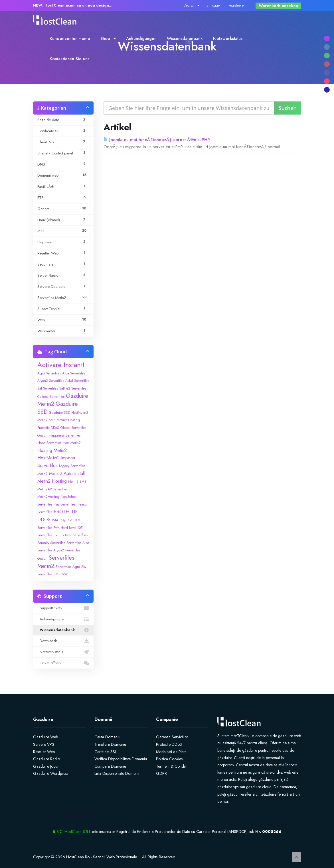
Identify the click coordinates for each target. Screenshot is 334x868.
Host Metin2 (72, 443)
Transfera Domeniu (110, 744)
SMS (57, 574)
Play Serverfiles (64, 504)
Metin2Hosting (48, 497)
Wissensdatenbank (185, 38)
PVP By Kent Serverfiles (71, 535)
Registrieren (237, 5)
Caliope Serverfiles (51, 397)
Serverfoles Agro (68, 567)
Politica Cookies (169, 759)
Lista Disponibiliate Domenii (117, 773)
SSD (65, 574)
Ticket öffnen (63, 663)
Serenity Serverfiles (51, 543)
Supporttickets (63, 608)
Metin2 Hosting (52, 481)
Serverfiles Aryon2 (51, 550)
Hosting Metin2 (52, 450)
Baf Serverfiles (48, 388)
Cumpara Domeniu (110, 766)
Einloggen (214, 5)
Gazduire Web (45, 737)
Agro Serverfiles (49, 373)
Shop (108, 38)
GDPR (161, 773)
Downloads (63, 641)
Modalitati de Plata (171, 752)
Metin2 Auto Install (67, 473)
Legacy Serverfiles (72, 466)
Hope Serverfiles (49, 443)
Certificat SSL (106, 752)
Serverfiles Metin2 (56, 562)
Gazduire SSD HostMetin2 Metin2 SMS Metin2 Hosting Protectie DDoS (63, 420)
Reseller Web (44, 752)
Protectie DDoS (169, 744)
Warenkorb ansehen (278, 6)
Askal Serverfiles (77, 381)
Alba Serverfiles (74, 373)
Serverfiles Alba (78, 543)
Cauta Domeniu (107, 737)
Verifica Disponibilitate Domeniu (121, 759)
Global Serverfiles (73, 428)
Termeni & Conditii (172, 766)
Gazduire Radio (46, 759)
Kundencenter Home (70, 38)
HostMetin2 (48, 458)
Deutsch (192, 5)
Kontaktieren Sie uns (69, 59)
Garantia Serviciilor (172, 737)
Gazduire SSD (58, 408)
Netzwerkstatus (228, 38)
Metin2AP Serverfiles (52, 489)
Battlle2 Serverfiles (73, 388)
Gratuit (42, 435)
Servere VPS (44, 744)
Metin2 (42, 474)
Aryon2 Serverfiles (51, 381)
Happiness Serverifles (65, 435)
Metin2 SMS (77, 482)
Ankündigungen (141, 38)
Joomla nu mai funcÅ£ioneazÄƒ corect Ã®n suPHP (157, 140)
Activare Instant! (61, 365)
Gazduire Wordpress (51, 773)
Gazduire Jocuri (46, 766)
